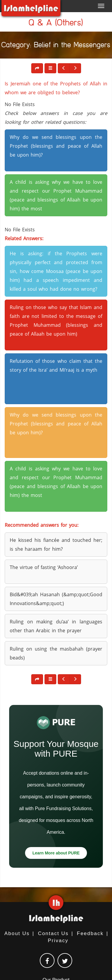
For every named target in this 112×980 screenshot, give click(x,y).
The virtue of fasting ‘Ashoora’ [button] (44, 567)
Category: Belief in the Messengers (56, 46)
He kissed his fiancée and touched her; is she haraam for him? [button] (56, 545)
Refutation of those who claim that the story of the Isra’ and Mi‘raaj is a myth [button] (56, 365)
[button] (50, 68)
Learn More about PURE (56, 853)
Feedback (90, 933)
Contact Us (53, 933)
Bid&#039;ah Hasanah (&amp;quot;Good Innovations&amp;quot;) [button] (56, 599)
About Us (17, 933)
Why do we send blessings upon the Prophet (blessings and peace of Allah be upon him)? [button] (56, 146)
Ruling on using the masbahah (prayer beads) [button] (56, 653)
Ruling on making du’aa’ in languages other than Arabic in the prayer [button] (56, 626)
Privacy (58, 941)
